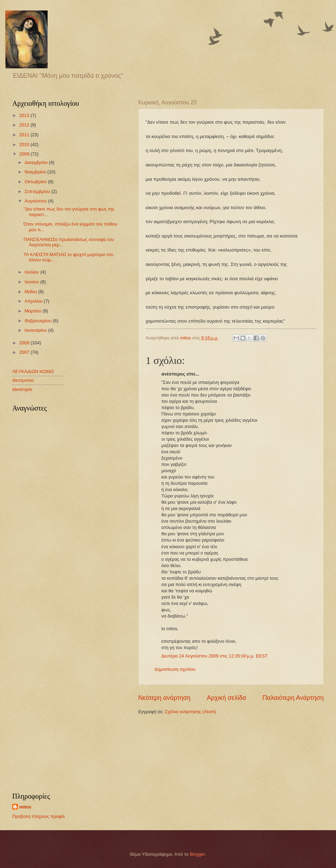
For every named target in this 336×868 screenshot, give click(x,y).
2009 (25, 154)
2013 (25, 115)
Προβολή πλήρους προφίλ (38, 816)
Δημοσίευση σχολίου (175, 669)
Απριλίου (34, 301)
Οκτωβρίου (36, 182)
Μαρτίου (33, 311)
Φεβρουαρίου (38, 321)
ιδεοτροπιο (23, 380)
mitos (25, 807)
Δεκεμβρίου (37, 162)
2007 (25, 352)
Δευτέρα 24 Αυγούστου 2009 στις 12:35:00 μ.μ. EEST (215, 656)
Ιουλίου (32, 272)
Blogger (197, 854)
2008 (25, 343)
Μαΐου (31, 292)
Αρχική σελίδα (226, 698)
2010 (25, 144)
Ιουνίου (32, 282)
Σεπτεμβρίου (38, 191)
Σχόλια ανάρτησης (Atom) (190, 712)
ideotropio (22, 389)
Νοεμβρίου (36, 172)
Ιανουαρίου (36, 330)
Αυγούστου (36, 201)
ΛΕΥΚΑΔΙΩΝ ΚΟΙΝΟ (33, 371)
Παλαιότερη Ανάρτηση (293, 698)
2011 (25, 135)
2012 (25, 125)
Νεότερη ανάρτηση (164, 698)
